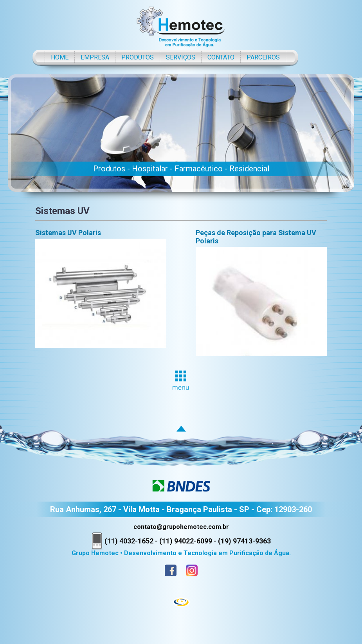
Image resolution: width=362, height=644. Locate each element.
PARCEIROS (263, 57)
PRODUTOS (138, 57)
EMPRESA (95, 57)
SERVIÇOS (181, 57)
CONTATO (221, 57)
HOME (60, 57)
